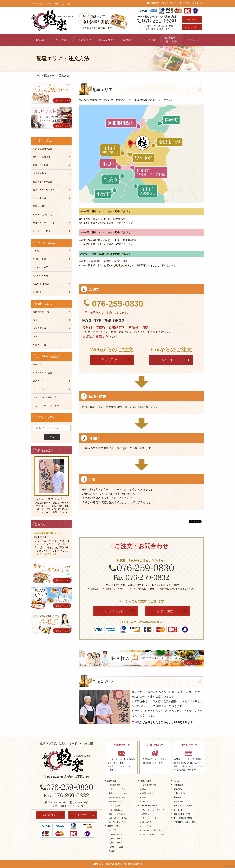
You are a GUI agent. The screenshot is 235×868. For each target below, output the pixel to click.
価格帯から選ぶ (114, 826)
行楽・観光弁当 (41, 165)
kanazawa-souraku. (114, 864)
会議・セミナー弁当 (43, 182)
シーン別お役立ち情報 (183, 818)
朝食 (35, 336)
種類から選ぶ (146, 781)
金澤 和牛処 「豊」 (42, 312)
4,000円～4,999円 (42, 284)
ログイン (199, 3)
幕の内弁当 (38, 381)
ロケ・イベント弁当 (43, 373)
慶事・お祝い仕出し (43, 215)
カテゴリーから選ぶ (149, 806)
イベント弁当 (40, 198)
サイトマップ (170, 3)
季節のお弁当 (40, 345)
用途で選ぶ (63, 40)
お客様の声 (154, 3)
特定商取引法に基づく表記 (185, 822)
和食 (35, 320)
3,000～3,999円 (41, 276)
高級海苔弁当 (40, 328)
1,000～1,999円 (41, 259)
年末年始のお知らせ (46, 533)
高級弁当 (128, 40)
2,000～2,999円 (41, 267)
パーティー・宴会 (42, 231)
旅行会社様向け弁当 (43, 157)
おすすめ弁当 (40, 173)
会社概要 (185, 3)
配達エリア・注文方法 (171, 40)
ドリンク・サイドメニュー (46, 406)
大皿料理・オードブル (44, 223)
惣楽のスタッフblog (182, 814)
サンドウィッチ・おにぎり (153, 810)
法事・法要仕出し (42, 206)
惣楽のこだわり (106, 40)
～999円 (37, 251)
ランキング (193, 40)
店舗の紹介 (84, 40)
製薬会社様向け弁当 (43, 149)
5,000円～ (38, 292)
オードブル (150, 40)
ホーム (38, 76)
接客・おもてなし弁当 (44, 190)
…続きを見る (50, 554)
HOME (41, 40)
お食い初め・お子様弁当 (45, 397)
